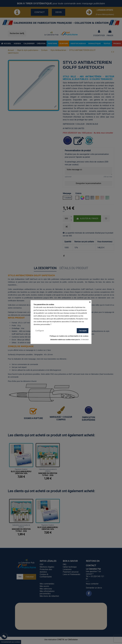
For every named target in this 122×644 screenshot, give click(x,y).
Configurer (40, 331)
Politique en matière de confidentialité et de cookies (69, 336)
